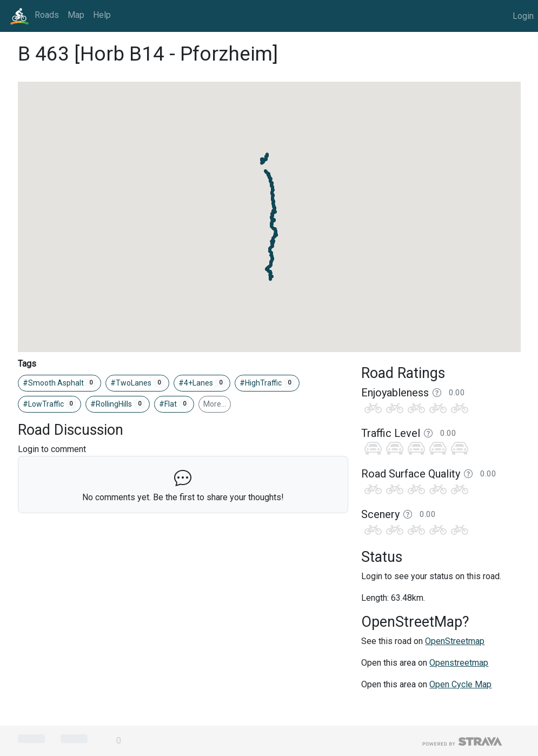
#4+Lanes (202, 383)
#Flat (174, 404)
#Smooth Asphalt (60, 383)
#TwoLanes (137, 383)
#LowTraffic (50, 404)
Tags (27, 364)
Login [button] (523, 16)
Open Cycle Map (460, 684)
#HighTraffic (267, 383)
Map (76, 15)
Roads (47, 15)
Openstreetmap (459, 663)
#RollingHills (118, 404)
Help (102, 15)
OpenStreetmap (455, 641)
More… (215, 404)
